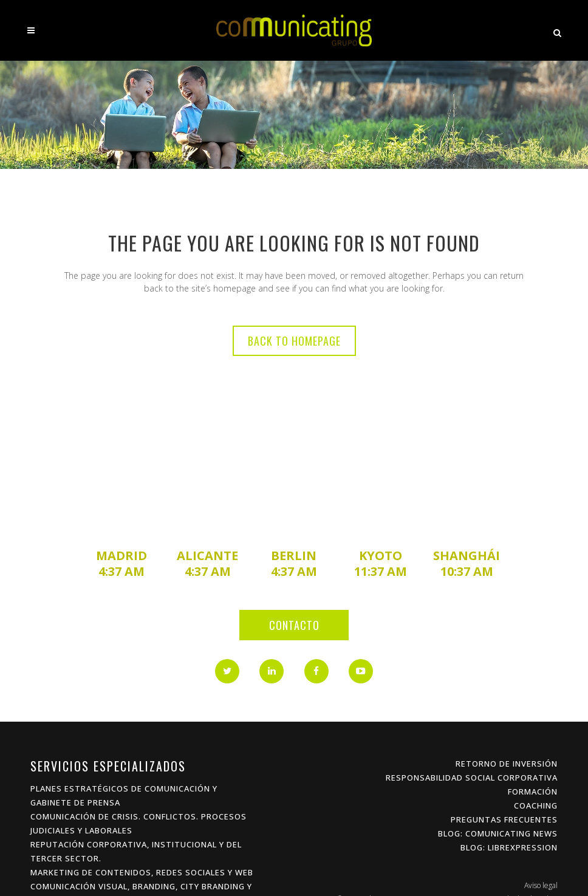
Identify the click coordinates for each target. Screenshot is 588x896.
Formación (533, 792)
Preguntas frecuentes (504, 819)
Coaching (536, 805)
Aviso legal (541, 885)
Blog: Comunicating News (498, 833)
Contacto (294, 625)
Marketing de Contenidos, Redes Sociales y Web (142, 872)
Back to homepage (294, 341)
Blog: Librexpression (509, 847)
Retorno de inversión (507, 764)
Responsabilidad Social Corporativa (472, 778)
